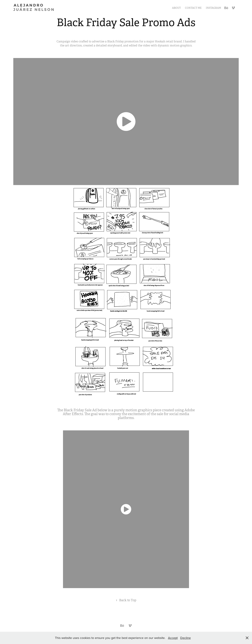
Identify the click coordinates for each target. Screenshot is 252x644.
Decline (185, 638)
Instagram (213, 8)
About (176, 8)
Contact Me (193, 8)
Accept (173, 638)
